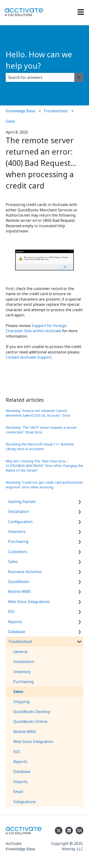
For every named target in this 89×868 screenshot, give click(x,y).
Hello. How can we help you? (39, 60)
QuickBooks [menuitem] (19, 582)
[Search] (79, 77)
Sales (10, 121)
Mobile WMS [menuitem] (19, 591)
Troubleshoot (56, 111)
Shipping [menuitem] (21, 702)
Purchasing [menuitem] (18, 541)
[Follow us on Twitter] (59, 830)
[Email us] (80, 830)
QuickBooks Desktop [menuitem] (32, 712)
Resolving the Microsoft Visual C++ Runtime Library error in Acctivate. (40, 447)
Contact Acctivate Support (29, 357)
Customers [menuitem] (18, 552)
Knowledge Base (20, 111)
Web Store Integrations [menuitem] (29, 602)
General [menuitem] (20, 652)
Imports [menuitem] (20, 782)
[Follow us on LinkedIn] (69, 830)
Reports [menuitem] (15, 622)
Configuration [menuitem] (20, 522)
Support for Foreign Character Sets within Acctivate (36, 328)
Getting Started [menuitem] (22, 502)
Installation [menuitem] (19, 512)
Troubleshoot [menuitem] (20, 642)
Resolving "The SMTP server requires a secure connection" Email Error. (41, 430)
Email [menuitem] (18, 792)
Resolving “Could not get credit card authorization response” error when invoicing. (44, 485)
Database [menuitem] (17, 632)
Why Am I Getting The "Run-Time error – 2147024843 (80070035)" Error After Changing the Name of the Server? (44, 466)
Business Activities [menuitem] (25, 572)
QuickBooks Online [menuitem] (30, 721)
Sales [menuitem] (13, 562)
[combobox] (40, 77)
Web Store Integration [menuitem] (33, 742)
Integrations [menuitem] (24, 802)
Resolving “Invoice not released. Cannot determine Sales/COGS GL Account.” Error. (38, 413)
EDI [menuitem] (11, 612)
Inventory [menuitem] (17, 532)
